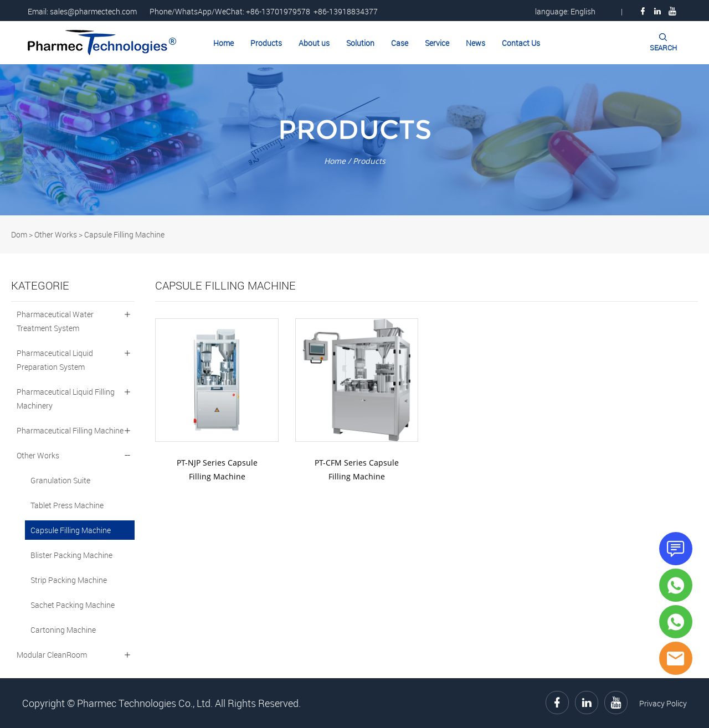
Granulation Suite (60, 480)
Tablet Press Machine (67, 505)
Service (437, 43)
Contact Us (521, 43)
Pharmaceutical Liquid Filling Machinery (66, 399)
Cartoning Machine (63, 630)
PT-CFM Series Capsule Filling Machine (357, 469)
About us (314, 43)
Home (224, 43)
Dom (19, 234)
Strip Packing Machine (69, 580)
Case (400, 43)
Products (266, 43)
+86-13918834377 (346, 11)
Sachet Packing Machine (73, 605)
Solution (360, 43)
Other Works (56, 234)
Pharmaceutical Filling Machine (70, 430)
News (476, 43)
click (354, 140)
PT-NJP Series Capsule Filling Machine (217, 469)
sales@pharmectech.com (93, 11)
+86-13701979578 (278, 11)
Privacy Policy (663, 703)
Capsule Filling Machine (124, 234)
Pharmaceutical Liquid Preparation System (55, 360)
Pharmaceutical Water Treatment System (55, 321)
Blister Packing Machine (71, 555)
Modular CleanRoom (52, 655)
